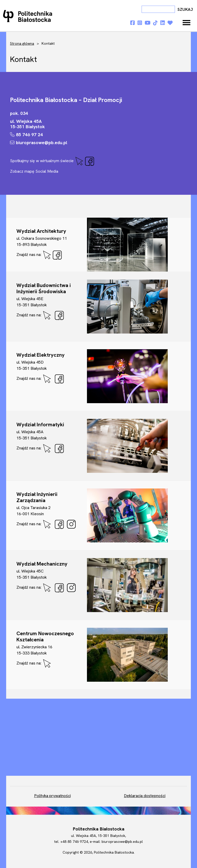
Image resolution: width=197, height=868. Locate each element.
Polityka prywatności (52, 796)
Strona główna (22, 43)
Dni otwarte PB (29, 16)
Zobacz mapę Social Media (34, 171)
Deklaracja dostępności (145, 796)
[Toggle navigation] (186, 23)
